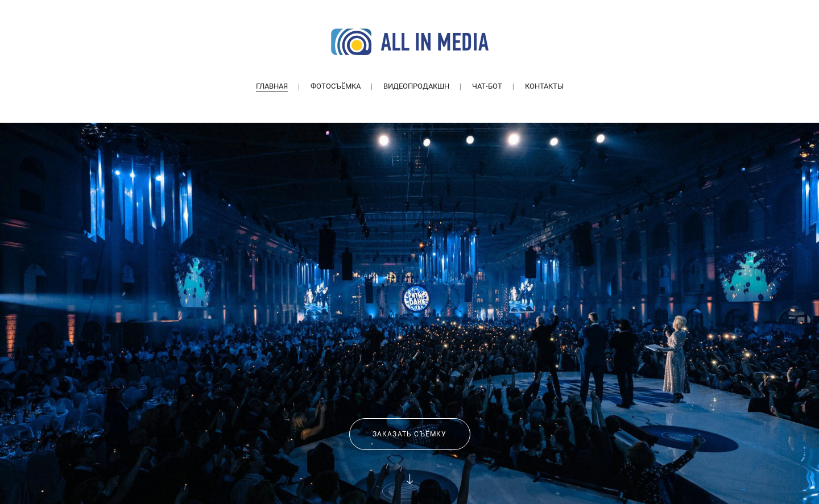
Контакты (544, 86)
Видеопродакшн (416, 86)
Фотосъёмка (336, 86)
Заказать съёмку (410, 434)
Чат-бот (487, 86)
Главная (272, 86)
